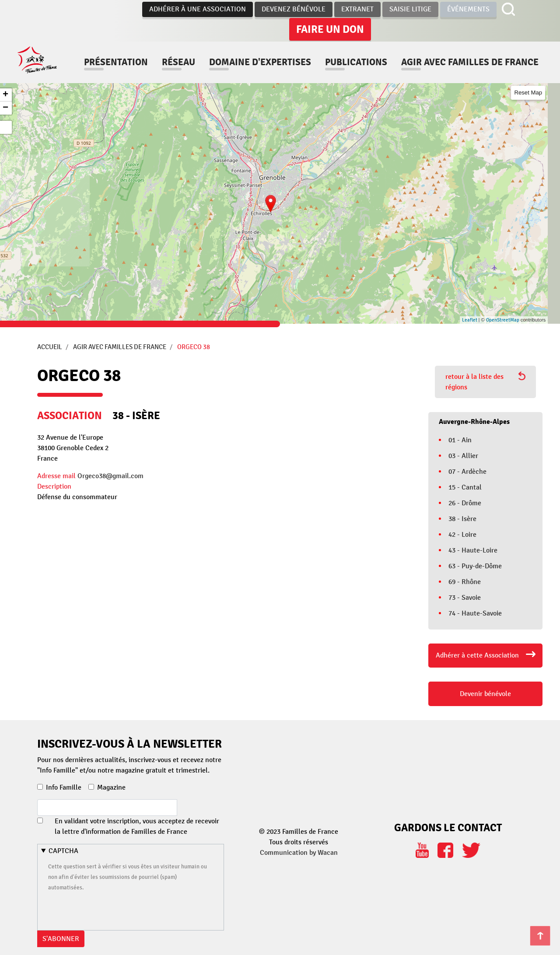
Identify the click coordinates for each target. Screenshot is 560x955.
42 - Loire (462, 535)
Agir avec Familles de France (120, 347)
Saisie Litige (410, 9)
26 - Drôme (465, 503)
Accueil (50, 347)
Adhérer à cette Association (477, 655)
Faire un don (330, 29)
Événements (468, 9)
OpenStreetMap (503, 320)
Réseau (211, 54)
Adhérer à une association (198, 9)
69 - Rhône (465, 582)
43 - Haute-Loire (473, 550)
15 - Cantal (465, 487)
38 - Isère (462, 519)
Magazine (111, 787)
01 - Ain (460, 440)
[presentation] (115, 910)
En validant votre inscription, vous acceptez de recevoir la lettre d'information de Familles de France (137, 826)
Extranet (357, 9)
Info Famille (64, 787)
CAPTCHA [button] (63, 851)
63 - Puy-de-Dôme (475, 566)
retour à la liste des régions (485, 381)
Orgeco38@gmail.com (110, 476)
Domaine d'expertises (293, 54)
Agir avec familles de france (185, 70)
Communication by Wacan (299, 853)
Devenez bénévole (294, 9)
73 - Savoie (465, 598)
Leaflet (470, 320)
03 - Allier (463, 456)
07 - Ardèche (467, 472)
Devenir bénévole (485, 694)
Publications (389, 54)
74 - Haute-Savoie (475, 613)
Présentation (149, 54)
